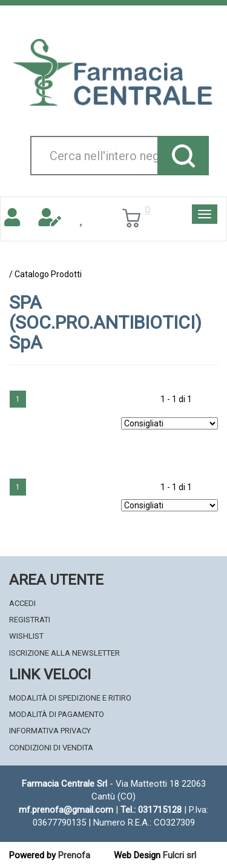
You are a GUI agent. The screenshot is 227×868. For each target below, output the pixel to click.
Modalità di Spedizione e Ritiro (70, 698)
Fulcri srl (179, 855)
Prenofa (74, 855)
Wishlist (26, 636)
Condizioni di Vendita (51, 748)
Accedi (22, 603)
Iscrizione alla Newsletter (64, 653)
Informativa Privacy (50, 731)
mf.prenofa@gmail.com (66, 810)
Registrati (30, 620)
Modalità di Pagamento (57, 714)
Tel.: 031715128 (151, 810)
